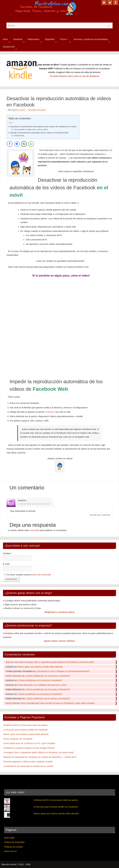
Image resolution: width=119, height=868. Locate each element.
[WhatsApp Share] (31, 144)
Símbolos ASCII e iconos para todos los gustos (26, 725)
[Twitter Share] (24, 144)
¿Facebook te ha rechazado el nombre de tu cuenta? (29, 766)
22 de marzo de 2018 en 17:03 (34, 504)
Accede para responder (100, 515)
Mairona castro (13, 662)
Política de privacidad (14, 842)
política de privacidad (41, 575)
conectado (35, 530)
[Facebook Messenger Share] (17, 144)
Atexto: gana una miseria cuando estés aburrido (40, 667)
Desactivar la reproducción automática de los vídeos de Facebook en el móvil (43, 127)
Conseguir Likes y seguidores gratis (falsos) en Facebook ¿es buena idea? (59, 662)
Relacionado (19, 136)
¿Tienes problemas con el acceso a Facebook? (48, 676)
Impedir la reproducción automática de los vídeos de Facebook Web (39, 133)
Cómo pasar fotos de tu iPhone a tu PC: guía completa (29, 743)
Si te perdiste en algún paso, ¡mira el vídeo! (31, 129)
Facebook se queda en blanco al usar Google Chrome (29, 748)
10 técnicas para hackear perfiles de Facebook (26, 730)
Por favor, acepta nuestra (27, 575)
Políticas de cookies (13, 847)
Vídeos (50, 412)
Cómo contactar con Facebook (18, 739)
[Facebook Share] (10, 144)
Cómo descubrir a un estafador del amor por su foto (42, 685)
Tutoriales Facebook (37, 110)
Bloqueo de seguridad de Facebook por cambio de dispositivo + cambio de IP (40, 757)
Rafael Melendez (14, 676)
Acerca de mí (10, 851)
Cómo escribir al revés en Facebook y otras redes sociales (67, 703)
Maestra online (18, 110)
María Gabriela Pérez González (21, 703)
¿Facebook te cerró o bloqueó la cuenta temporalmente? (63, 671)
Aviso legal (9, 838)
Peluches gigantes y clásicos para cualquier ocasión (28, 762)
